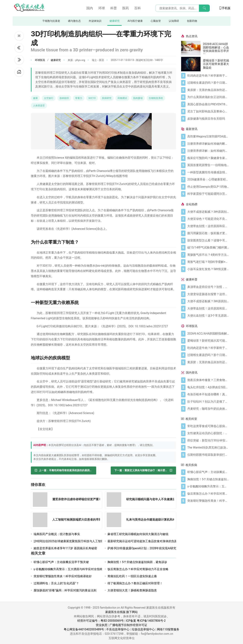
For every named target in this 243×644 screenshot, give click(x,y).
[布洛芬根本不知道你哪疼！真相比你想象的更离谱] (208, 394)
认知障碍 (174, 21)
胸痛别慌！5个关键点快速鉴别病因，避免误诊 (137, 562)
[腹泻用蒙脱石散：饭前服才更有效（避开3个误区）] (208, 233)
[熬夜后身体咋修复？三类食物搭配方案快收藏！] (208, 380)
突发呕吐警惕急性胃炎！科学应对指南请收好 (63, 576)
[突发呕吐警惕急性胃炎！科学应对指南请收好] (208, 501)
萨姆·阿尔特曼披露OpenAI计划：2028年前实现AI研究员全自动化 (149, 548)
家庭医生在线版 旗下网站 (122, 612)
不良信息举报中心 (118, 629)
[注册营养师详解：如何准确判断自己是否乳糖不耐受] (208, 151)
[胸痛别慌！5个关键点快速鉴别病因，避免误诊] (208, 479)
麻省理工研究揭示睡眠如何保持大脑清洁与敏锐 (138, 534)
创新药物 (192, 21)
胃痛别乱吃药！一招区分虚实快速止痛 (132, 576)
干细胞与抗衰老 (51, 21)
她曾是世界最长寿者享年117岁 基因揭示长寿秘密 (65, 548)
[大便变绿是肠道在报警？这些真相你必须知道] (208, 294)
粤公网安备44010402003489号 (84, 629)
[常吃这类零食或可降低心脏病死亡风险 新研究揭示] (208, 426)
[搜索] (204, 8)
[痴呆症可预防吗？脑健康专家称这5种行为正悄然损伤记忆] (208, 158)
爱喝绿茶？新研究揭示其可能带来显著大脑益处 (216, 64)
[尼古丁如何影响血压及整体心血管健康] (208, 111)
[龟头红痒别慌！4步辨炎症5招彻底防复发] (208, 387)
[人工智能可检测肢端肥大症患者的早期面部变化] (41, 520)
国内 (90, 8)
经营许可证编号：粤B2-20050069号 (100, 621)
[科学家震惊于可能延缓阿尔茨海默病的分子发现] (208, 194)
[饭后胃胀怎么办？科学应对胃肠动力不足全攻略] (208, 494)
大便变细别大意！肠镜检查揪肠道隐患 (132, 590)
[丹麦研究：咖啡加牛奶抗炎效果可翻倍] (208, 409)
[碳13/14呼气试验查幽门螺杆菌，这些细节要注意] (208, 248)
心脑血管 (156, 21)
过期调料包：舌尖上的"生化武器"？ (56, 583)
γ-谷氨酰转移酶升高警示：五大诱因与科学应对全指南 (68, 569)
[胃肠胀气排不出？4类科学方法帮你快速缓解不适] (208, 255)
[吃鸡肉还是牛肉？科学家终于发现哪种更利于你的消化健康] (208, 76)
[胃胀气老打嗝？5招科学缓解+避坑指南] (208, 262)
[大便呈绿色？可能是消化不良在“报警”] (208, 219)
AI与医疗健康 (135, 21)
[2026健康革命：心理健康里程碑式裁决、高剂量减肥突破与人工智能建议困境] (208, 180)
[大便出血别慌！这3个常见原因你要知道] (208, 316)
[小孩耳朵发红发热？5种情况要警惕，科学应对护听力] (208, 269)
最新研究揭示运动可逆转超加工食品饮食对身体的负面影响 (145, 541)
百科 (138, 8)
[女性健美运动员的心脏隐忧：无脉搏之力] (208, 433)
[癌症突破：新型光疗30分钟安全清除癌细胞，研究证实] (208, 441)
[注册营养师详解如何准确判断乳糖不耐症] (208, 144)
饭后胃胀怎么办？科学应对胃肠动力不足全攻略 (138, 569)
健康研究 (115, 21)
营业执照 (102, 625)
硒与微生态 (74, 21)
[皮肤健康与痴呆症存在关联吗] (208, 119)
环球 (102, 8)
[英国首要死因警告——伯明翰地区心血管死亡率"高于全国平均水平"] (208, 165)
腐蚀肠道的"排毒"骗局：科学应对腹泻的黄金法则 (65, 590)
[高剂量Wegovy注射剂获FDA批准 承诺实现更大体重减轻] (208, 136)
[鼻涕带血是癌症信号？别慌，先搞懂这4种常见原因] (208, 287)
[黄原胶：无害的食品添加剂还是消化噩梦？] (208, 90)
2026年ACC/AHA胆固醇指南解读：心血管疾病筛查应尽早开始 (216, 48)
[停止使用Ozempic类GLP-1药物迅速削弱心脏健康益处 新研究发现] (208, 187)
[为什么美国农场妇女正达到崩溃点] (208, 97)
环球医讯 (40, 60)
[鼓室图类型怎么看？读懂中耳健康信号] (208, 241)
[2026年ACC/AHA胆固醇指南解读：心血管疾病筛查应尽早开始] (192, 48)
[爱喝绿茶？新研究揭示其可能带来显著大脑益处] (192, 64)
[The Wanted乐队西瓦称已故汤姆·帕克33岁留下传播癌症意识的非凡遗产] (208, 448)
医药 (126, 8)
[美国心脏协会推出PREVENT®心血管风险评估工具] (208, 104)
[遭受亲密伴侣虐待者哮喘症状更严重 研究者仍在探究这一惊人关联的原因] (41, 500)
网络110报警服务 (168, 629)
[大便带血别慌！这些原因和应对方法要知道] (208, 226)
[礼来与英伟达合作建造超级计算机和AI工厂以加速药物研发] (115, 520)
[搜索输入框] (183, 8)
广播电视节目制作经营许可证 (128, 625)
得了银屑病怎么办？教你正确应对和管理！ (135, 583)
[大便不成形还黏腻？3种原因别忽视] (208, 212)
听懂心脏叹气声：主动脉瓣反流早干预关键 (61, 562)
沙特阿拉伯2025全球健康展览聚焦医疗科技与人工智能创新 (72, 541)
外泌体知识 (95, 21)
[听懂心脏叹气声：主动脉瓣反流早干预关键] (208, 472)
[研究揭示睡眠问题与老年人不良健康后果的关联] (115, 500)
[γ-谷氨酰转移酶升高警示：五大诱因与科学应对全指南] (208, 486)
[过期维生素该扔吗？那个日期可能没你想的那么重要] (208, 83)
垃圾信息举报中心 (143, 629)
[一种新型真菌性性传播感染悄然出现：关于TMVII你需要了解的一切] (208, 172)
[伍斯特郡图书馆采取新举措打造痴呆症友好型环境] (208, 455)
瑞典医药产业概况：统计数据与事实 (57, 534)
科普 (114, 8)
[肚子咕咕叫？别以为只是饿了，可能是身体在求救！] (208, 402)
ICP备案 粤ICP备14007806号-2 (146, 621)
